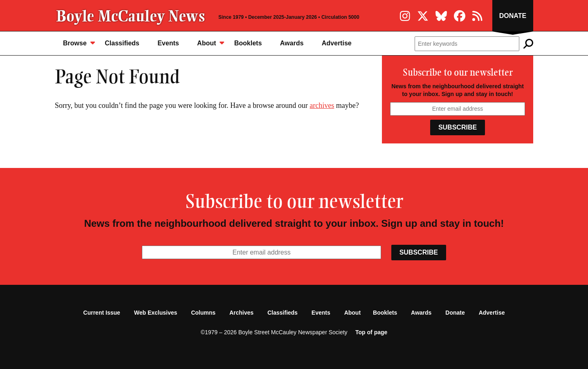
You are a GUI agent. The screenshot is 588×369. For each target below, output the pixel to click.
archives (322, 105)
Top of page (371, 332)
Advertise (337, 43)
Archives (241, 313)
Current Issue (102, 313)
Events (168, 43)
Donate (513, 16)
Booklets (248, 43)
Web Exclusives (156, 313)
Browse (79, 43)
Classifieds (122, 43)
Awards (292, 43)
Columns (203, 313)
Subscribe (458, 127)
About (211, 43)
